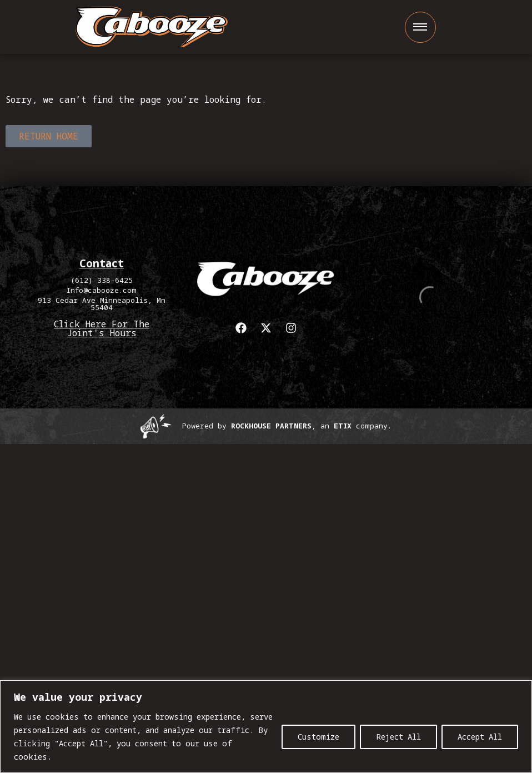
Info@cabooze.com (102, 290)
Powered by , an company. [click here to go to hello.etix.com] (287, 426)
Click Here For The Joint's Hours (102, 328)
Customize (318, 737)
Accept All (480, 737)
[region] (266, 727)
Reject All (398, 737)
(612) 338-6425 (102, 280)
